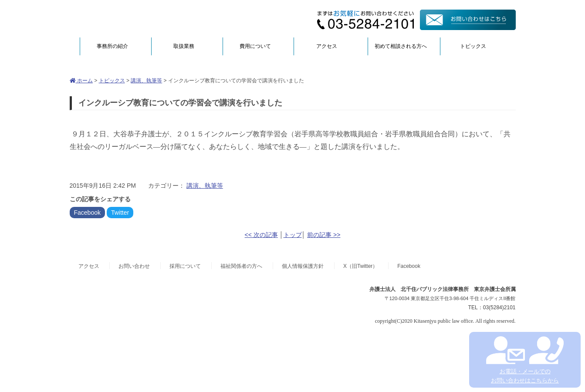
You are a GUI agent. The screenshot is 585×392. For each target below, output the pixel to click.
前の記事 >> (324, 235)
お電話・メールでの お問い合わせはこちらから (525, 360)
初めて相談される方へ (401, 46)
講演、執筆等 (146, 81)
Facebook (87, 213)
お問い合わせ (134, 266)
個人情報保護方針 (303, 266)
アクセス (327, 46)
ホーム (81, 81)
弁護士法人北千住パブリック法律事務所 (154, 19)
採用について (185, 266)
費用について (255, 46)
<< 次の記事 (261, 235)
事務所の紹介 (112, 46)
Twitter (120, 213)
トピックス (473, 46)
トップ (293, 235)
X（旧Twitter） (360, 266)
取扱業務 (184, 46)
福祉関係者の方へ (241, 266)
